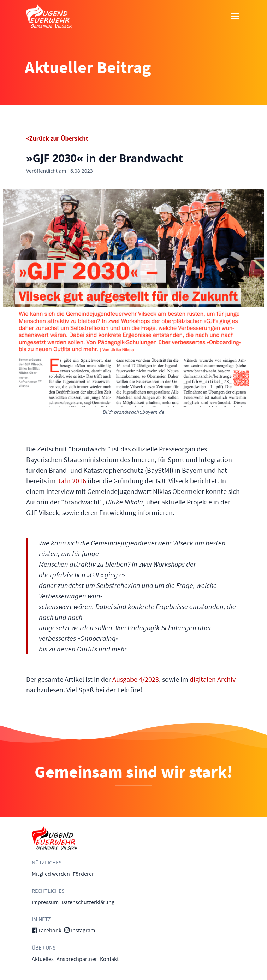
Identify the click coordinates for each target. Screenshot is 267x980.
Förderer (83, 874)
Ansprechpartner (77, 959)
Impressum (45, 902)
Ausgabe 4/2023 (136, 679)
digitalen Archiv (213, 679)
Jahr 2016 (72, 481)
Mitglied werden (51, 874)
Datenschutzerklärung (88, 902)
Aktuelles (43, 959)
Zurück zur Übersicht (59, 138)
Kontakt (109, 959)
